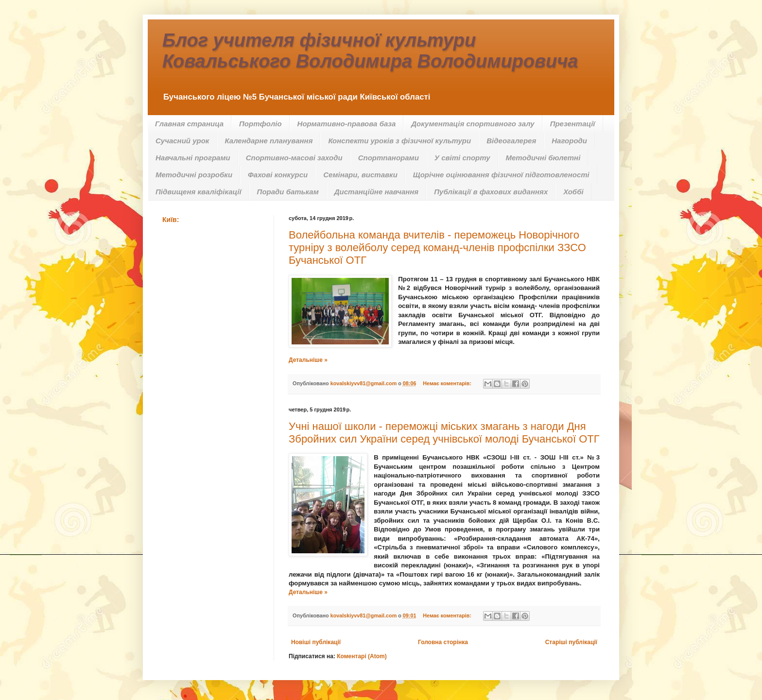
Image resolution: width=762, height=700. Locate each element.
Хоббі (573, 192)
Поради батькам (288, 192)
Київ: (171, 220)
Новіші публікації (316, 642)
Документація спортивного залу (473, 124)
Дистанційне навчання (376, 192)
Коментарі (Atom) (362, 656)
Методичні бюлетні (543, 158)
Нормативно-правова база (347, 124)
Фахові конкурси (278, 175)
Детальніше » (308, 360)
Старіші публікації (571, 642)
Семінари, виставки (360, 175)
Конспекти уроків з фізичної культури (399, 141)
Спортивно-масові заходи (294, 158)
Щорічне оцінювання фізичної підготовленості (501, 175)
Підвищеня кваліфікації (199, 192)
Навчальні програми (193, 158)
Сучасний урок (182, 141)
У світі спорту (462, 158)
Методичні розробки (194, 175)
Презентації (573, 124)
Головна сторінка (443, 642)
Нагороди (569, 141)
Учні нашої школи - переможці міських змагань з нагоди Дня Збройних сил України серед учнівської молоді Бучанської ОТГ (444, 433)
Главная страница (189, 124)
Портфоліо (260, 124)
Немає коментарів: (448, 383)
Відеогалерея (511, 141)
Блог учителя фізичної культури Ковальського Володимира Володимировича (370, 51)
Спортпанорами (389, 158)
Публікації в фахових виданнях (491, 192)
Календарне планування (268, 141)
